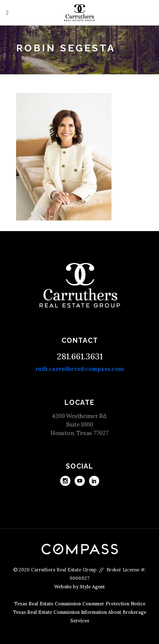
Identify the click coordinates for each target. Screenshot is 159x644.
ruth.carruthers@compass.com (79, 369)
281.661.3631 (80, 356)
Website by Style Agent (79, 587)
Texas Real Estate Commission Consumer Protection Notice (80, 604)
